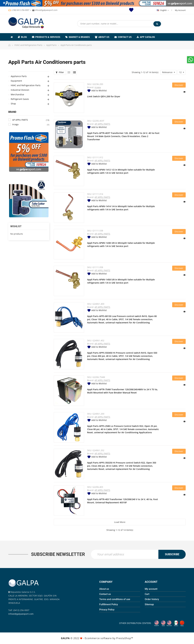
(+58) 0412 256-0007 (20, 10)
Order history (152, 599)
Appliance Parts (19, 76)
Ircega (98, 87)
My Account (180, 10)
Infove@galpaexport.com (21, 614)
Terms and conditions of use (115, 599)
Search (157, 24)
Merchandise (17, 94)
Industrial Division (20, 90)
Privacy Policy (107, 610)
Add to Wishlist (97, 90)
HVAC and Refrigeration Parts (26, 85)
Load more (120, 522)
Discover (179, 85)
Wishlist (16, 226)
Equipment (16, 81)
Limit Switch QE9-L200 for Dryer (104, 96)
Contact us (105, 594)
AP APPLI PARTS (102, 124)
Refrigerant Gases (20, 99)
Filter (60, 72)
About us (104, 589)
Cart (147, 594)
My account (151, 589)
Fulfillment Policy (109, 604)
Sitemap (149, 604)
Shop (13, 104)
